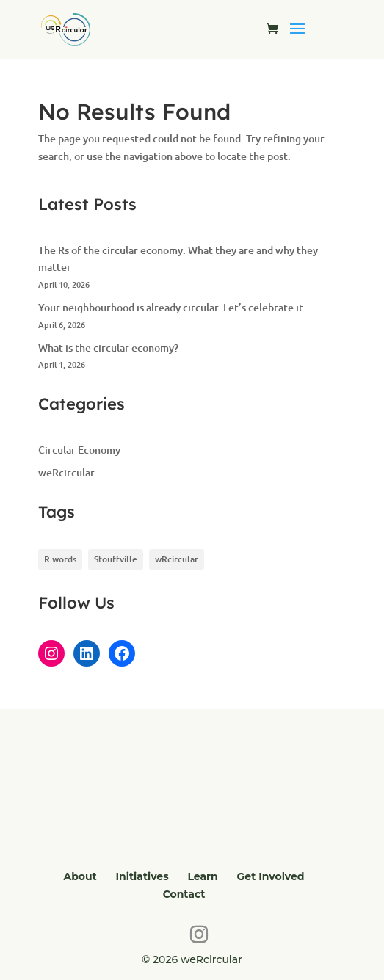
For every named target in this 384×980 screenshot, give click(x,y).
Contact (184, 894)
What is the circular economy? (108, 348)
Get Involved (271, 876)
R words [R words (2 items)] (60, 559)
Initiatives (142, 876)
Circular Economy (79, 450)
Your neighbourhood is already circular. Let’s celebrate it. (172, 307)
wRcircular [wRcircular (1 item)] (177, 559)
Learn (202, 876)
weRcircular (66, 472)
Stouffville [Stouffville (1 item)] (116, 559)
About (80, 876)
